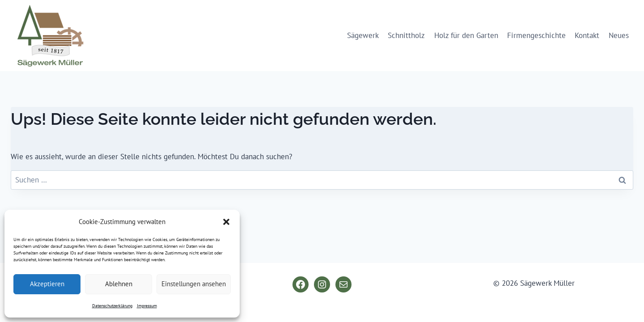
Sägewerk (363, 35)
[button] (226, 222)
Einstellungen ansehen (194, 284)
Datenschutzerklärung (112, 306)
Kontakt (587, 35)
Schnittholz (406, 35)
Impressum (147, 306)
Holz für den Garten (466, 35)
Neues (619, 35)
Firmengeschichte (536, 35)
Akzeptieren (47, 284)
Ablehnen (119, 284)
